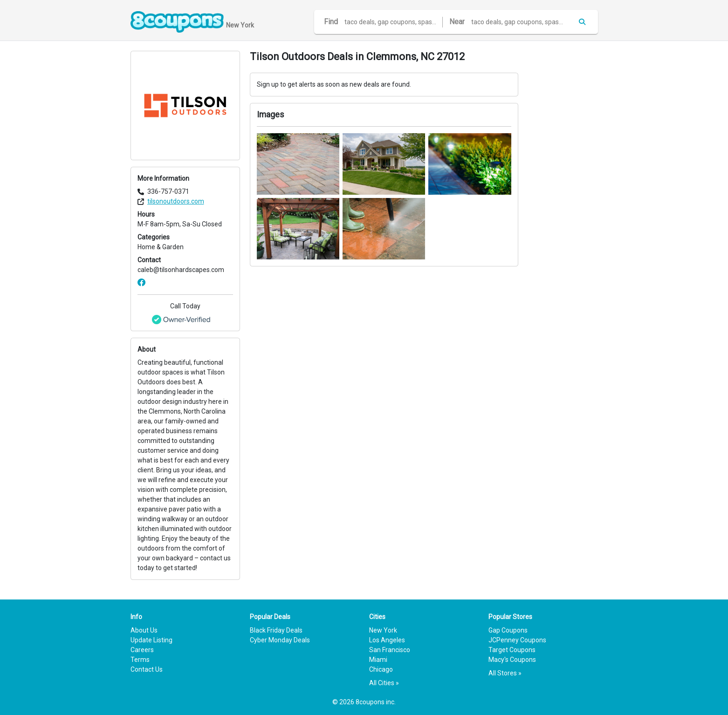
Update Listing (151, 640)
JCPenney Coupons (517, 640)
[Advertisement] (563, 191)
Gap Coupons (508, 630)
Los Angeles (387, 640)
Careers (142, 650)
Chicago (381, 669)
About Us (144, 630)
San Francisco (390, 650)
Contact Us (147, 669)
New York (383, 630)
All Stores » (505, 673)
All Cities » (384, 683)
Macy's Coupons (512, 660)
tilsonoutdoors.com (176, 201)
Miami (378, 660)
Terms (140, 660)
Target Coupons (512, 650)
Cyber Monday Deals (280, 640)
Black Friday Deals (276, 630)
